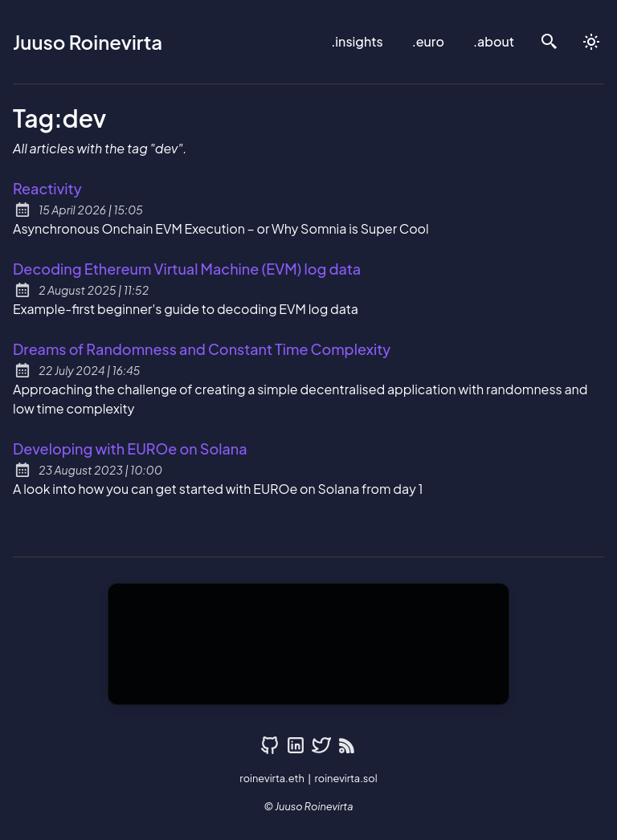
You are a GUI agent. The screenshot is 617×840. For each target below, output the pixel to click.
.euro (428, 41)
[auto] (591, 42)
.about (494, 41)
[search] (550, 42)
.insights (357, 41)
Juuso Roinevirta (88, 42)
